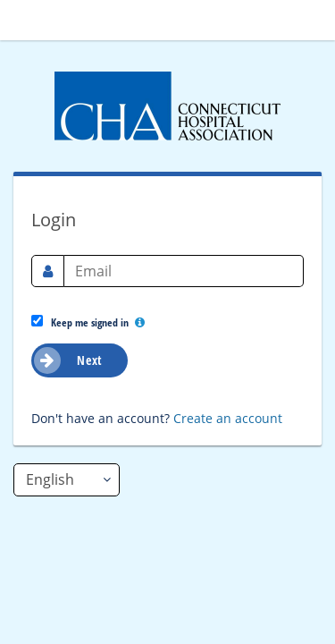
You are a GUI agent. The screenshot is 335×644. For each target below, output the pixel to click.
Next (68, 360)
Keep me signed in (88, 322)
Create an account (228, 418)
